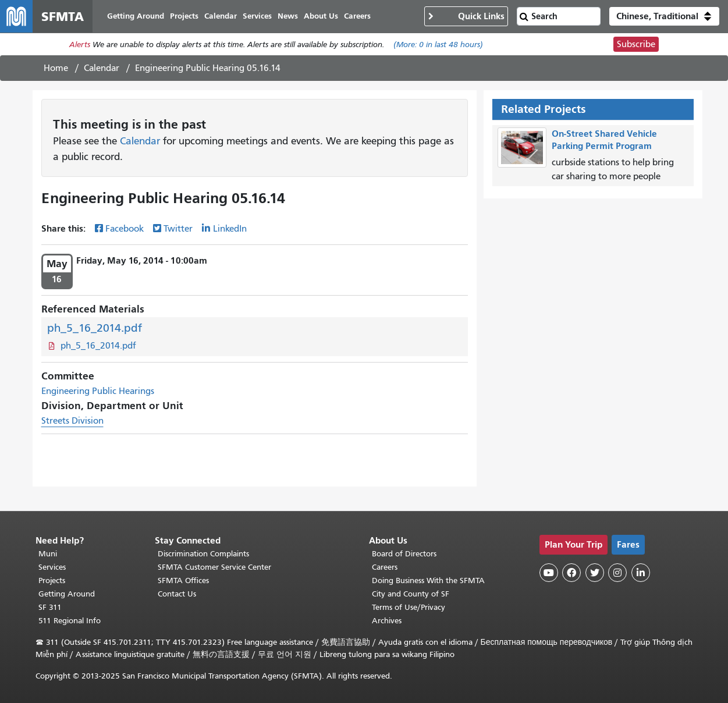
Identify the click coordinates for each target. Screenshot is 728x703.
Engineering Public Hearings (98, 391)
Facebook (125, 229)
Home (56, 68)
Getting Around (67, 594)
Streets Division (72, 421)
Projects (52, 580)
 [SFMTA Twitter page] (595, 573)
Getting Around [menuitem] (136, 16)
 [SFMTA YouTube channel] (549, 573)
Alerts (80, 45)
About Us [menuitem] (321, 16)
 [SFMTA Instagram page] (617, 573)
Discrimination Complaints (203, 554)
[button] (664, 16)
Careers (385, 567)
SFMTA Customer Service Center (214, 567)
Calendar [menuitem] (221, 16)
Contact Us (177, 594)
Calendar (102, 68)
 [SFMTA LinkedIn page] (641, 573)
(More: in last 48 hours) (438, 45)
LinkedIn (230, 229)
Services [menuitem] (257, 16)
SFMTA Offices (183, 580)
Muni (48, 554)
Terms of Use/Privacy (409, 607)
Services (52, 567)
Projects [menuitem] (184, 16)
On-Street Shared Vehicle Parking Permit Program (604, 140)
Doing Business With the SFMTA (428, 580)
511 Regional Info (70, 621)
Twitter (178, 229)
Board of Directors (404, 554)
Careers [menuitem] (357, 16)
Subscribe (636, 44)
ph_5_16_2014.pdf (95, 328)
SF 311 (50, 607)
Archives (387, 621)
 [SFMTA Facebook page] (571, 573)
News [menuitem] (288, 16)
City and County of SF (411, 594)
